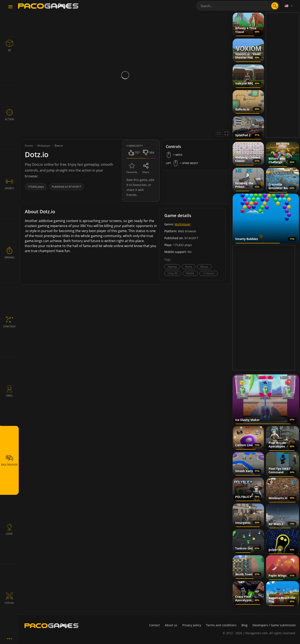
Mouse (204, 267)
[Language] (289, 6)
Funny (189, 267)
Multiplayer (183, 224)
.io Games (209, 273)
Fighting (172, 267)
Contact (154, 625)
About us (171, 625)
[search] (275, 6)
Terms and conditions (221, 625)
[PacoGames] (51, 626)
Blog (244, 625)
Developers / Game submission (274, 625)
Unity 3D (173, 273)
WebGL (190, 273)
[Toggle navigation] (10, 7)
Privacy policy (192, 625)
